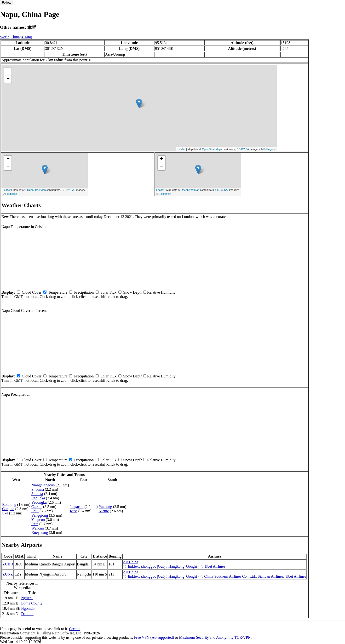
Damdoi (27, 614)
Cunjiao (8, 509)
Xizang (26, 37)
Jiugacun (77, 507)
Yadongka (39, 502)
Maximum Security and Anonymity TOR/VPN (215, 637)
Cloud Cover (32, 292)
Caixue (37, 507)
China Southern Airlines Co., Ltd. (230, 576)
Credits (75, 629)
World (5, 37)
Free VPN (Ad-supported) (154, 637)
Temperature (58, 292)
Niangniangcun (43, 485)
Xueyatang (40, 533)
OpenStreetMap (211, 149)
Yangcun (38, 520)
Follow (7, 3)
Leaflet (181, 149)
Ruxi (74, 511)
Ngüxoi (27, 598)
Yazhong (105, 507)
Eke (5, 513)
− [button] (8, 79)
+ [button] (8, 72)
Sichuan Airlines (270, 576)
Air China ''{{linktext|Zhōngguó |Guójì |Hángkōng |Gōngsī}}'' (163, 564)
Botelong (9, 504)
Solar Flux (108, 292)
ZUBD (8, 564)
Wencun (38, 528)
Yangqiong (40, 515)
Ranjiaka (38, 498)
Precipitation (84, 292)
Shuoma (38, 489)
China (15, 37)
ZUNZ (8, 574)
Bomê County (32, 603)
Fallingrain (269, 149)
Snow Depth (133, 292)
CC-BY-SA (243, 149)
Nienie (104, 511)
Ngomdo (28, 608)
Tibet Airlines (215, 566)
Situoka (37, 494)
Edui (35, 511)
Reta (35, 524)
